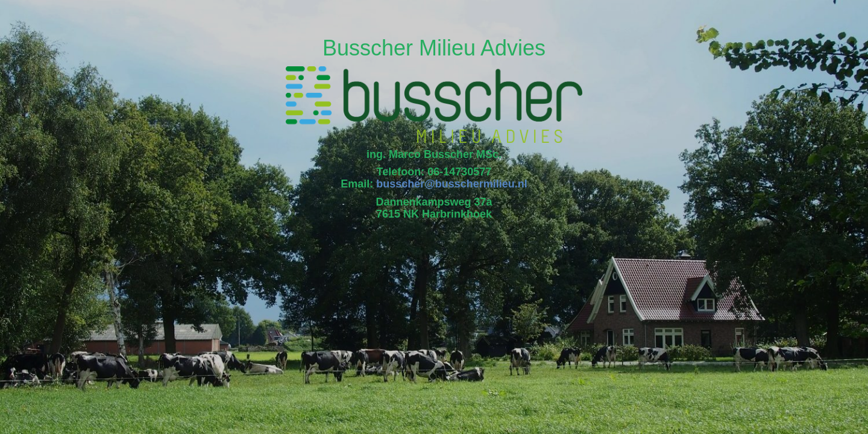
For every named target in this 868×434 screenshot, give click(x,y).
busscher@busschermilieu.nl (452, 184)
